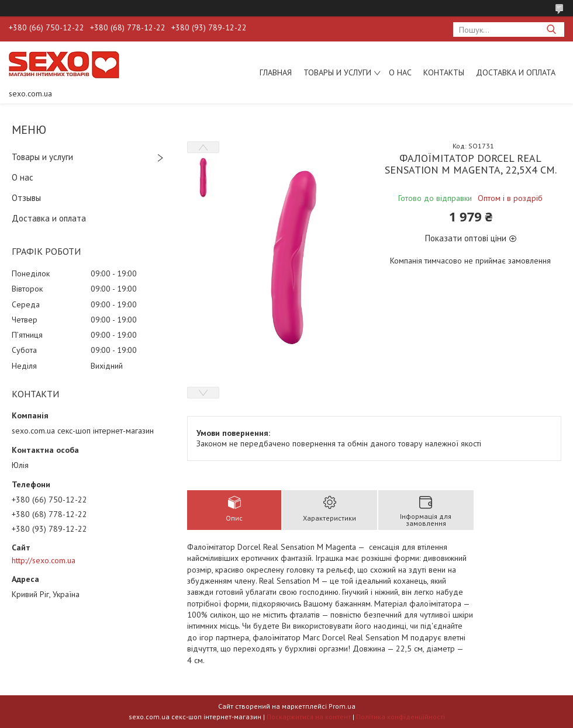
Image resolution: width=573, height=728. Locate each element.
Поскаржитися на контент (309, 717)
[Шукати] (551, 30)
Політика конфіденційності (401, 717)
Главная (276, 72)
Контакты (444, 72)
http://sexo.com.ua (44, 560)
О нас (400, 72)
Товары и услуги (337, 72)
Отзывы (26, 198)
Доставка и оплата (516, 72)
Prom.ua (342, 706)
